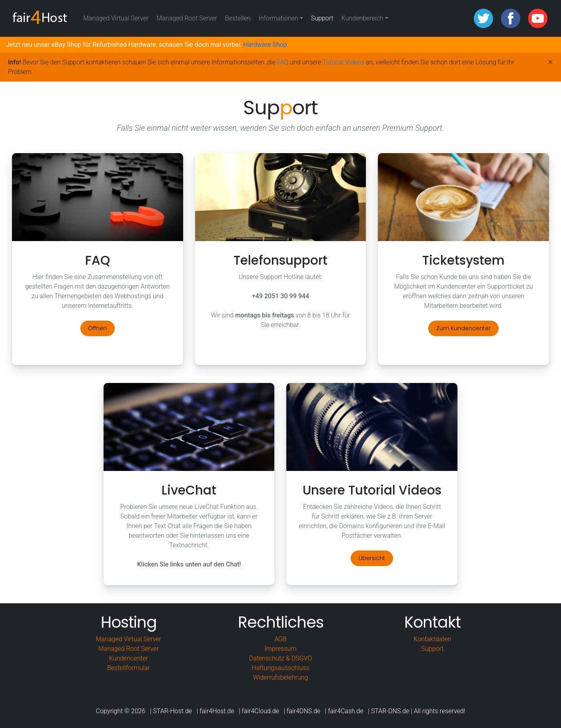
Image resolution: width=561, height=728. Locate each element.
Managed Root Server (187, 18)
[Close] (550, 62)
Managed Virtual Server (116, 18)
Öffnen (97, 328)
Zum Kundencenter (463, 328)
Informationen (279, 18)
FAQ (283, 62)
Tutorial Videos (343, 62)
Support (322, 18)
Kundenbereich (362, 18)
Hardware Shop (265, 45)
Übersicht (372, 558)
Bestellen (240, 18)
